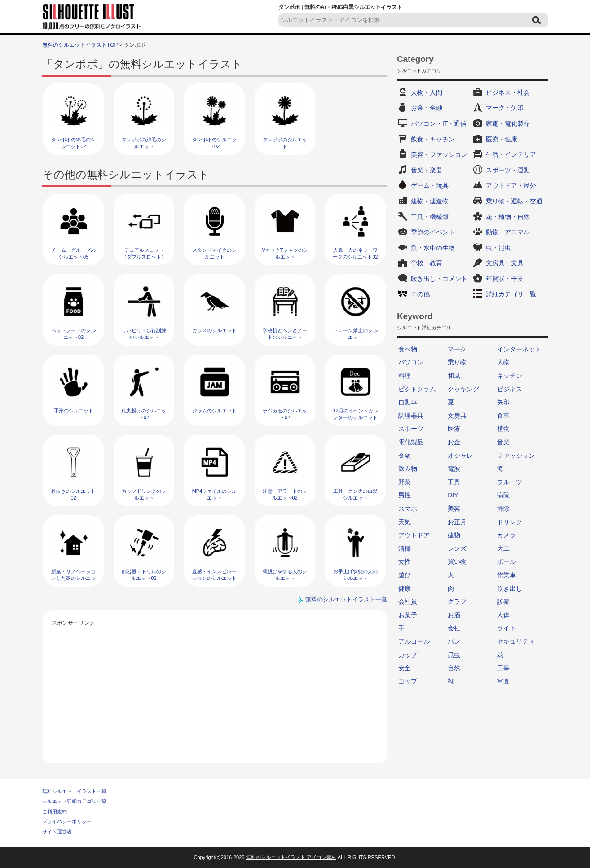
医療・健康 (502, 139)
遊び (405, 575)
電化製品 (411, 442)
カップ (408, 655)
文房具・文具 (505, 263)
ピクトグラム (417, 389)
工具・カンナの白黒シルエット (355, 494)
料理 (405, 376)
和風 (454, 376)
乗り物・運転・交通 (514, 201)
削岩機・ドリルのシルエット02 (144, 575)
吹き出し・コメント (439, 279)
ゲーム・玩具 (430, 185)
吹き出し (510, 588)
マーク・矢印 (505, 108)
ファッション (516, 456)
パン (454, 641)
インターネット (519, 349)
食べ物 (408, 349)
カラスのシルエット (214, 330)
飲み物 (408, 469)
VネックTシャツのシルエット (285, 253)
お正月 (457, 522)
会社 (454, 628)
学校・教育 (427, 263)
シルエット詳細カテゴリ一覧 (74, 801)
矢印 (503, 402)
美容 (454, 509)
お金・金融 (427, 108)
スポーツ (411, 429)
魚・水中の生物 (433, 248)
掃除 (503, 509)
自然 (454, 668)
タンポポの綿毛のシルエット (144, 143)
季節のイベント (433, 232)
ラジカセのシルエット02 (285, 414)
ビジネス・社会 (508, 92)
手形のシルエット (74, 411)
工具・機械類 (430, 217)
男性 (405, 495)
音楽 (503, 442)
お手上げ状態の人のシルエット (355, 575)
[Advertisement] (215, 691)
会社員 (408, 601)
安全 (405, 668)
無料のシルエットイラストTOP (80, 45)
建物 (454, 535)
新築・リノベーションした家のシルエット (73, 578)
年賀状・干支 (505, 279)
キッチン (510, 376)
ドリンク (510, 522)
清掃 (405, 548)
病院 (503, 495)
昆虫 (454, 655)
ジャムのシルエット (214, 411)
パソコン (411, 362)
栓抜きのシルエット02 (73, 494)
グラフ (457, 601)
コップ (408, 681)
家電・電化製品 (508, 123)
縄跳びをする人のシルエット (285, 575)
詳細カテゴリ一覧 (511, 294)
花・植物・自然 (508, 217)
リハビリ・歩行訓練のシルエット (144, 334)
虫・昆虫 (498, 248)
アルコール (414, 641)
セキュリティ (516, 641)
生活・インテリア (511, 154)
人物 (503, 362)
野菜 (405, 482)
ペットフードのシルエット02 (73, 334)
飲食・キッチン (433, 139)
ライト (506, 628)
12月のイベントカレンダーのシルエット (355, 414)
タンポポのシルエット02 (214, 143)
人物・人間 (427, 92)
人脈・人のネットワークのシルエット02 (355, 253)
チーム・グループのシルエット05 (73, 253)
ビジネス (510, 389)
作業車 (506, 575)
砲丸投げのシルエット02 (144, 414)
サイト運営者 (57, 832)
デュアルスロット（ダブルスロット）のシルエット (144, 257)
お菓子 (408, 615)
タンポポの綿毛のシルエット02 (73, 143)
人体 (503, 615)
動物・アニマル (508, 232)
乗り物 (457, 362)
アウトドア (414, 535)
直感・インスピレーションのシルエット (214, 575)
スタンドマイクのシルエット (214, 253)
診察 (503, 601)
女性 (405, 561)
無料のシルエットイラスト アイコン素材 (291, 857)
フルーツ (510, 482)
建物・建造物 (430, 201)
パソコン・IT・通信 (439, 123)
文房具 (457, 416)
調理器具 (411, 416)
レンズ (457, 548)
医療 (454, 429)
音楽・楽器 (427, 170)
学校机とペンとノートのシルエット (285, 334)
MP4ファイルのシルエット (215, 494)
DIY (453, 495)
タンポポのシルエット (285, 143)
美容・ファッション (439, 154)
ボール (506, 561)
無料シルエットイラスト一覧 (74, 791)
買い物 (457, 561)
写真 (503, 681)
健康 (405, 588)
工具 (454, 482)
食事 (503, 416)
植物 (503, 429)
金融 (405, 456)
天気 (405, 522)
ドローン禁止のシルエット (355, 334)
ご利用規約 (55, 811)
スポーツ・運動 (508, 170)
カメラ (506, 535)
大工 (503, 548)
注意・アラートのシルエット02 (285, 494)
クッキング (463, 389)
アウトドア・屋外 (511, 185)
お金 (454, 442)
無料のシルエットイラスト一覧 (346, 599)
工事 (503, 668)
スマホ (408, 509)
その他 (420, 294)
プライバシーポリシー (67, 821)
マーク (457, 349)
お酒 (454, 615)
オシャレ (460, 456)
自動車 (408, 402)
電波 (454, 469)
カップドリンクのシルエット (144, 494)
